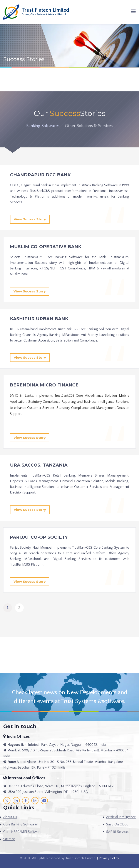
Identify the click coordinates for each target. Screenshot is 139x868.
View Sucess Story (30, 219)
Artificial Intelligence (121, 817)
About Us (10, 817)
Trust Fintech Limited (45, 10)
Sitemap (9, 839)
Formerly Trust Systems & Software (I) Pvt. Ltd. (44, 14)
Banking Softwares (43, 126)
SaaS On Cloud (117, 824)
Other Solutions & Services (89, 126)
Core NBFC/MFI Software (22, 832)
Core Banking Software (20, 824)
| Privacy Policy (108, 858)
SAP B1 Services (118, 832)
